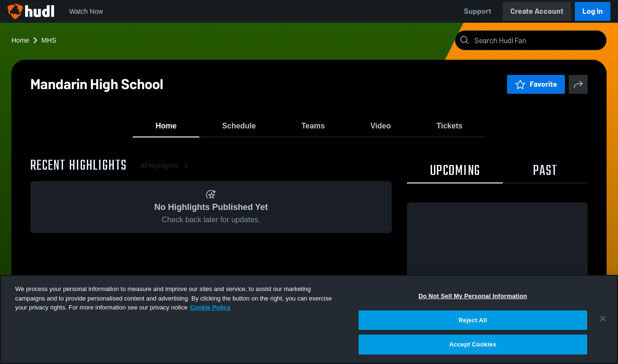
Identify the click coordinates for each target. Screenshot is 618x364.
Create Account (537, 11)
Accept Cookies (473, 344)
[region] (309, 319)
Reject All (473, 320)
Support (478, 11)
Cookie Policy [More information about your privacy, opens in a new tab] (210, 307)
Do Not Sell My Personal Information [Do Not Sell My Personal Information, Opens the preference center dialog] (473, 296)
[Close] (603, 318)
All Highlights (166, 170)
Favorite (536, 84)
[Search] (538, 40)
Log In (593, 11)
